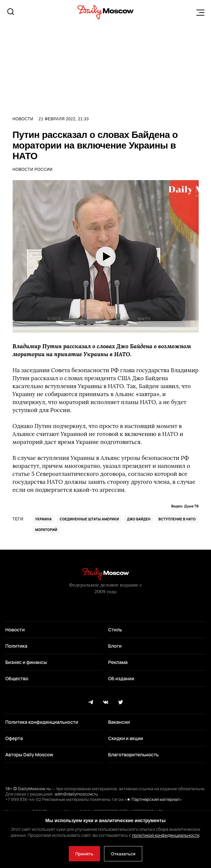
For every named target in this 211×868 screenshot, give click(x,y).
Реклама (118, 662)
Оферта (14, 738)
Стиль (115, 630)
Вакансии (119, 722)
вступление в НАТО (177, 519)
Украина (44, 519)
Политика (16, 646)
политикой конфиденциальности (166, 835)
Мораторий (46, 530)
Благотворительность (134, 755)
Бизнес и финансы (26, 662)
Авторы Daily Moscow (29, 755)
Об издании (121, 678)
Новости (23, 119)
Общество (17, 678)
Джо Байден (139, 519)
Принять (84, 854)
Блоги (115, 646)
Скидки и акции (126, 738)
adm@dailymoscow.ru (76, 794)
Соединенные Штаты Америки (89, 519)
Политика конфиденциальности (42, 722)
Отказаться (123, 854)
